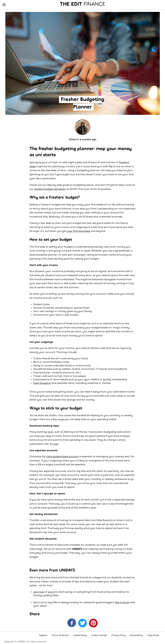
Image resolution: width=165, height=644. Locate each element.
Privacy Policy (119, 635)
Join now (39, 592)
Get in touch (122, 603)
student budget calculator (50, 189)
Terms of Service (60, 635)
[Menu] (4, 5)
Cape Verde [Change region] (153, 635)
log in (51, 592)
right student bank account (62, 457)
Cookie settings (99, 635)
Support (43, 635)
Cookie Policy (80, 635)
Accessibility (136, 635)
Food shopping (42, 383)
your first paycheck (78, 231)
